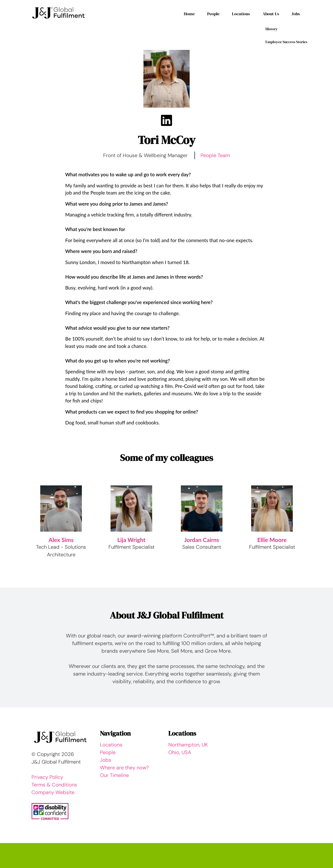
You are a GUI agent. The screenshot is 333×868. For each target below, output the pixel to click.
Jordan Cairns (202, 540)
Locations (241, 14)
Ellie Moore (272, 540)
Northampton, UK (188, 745)
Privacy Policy (47, 777)
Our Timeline (114, 775)
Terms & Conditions (54, 785)
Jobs (296, 14)
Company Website (53, 792)
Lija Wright (131, 540)
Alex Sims (61, 540)
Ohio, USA (180, 752)
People (213, 14)
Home (189, 14)
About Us (271, 14)
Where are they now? (124, 768)
